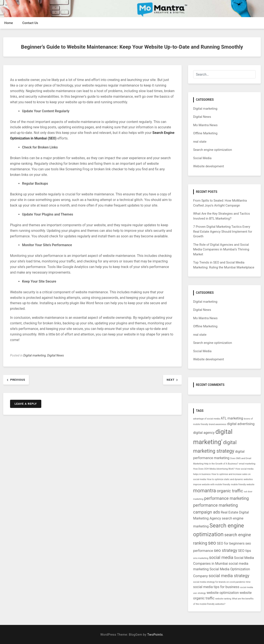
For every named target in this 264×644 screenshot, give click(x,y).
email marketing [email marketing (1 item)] (247, 464)
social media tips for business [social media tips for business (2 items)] (216, 587)
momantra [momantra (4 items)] (205, 491)
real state (200, 142)
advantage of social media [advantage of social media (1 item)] (207, 419)
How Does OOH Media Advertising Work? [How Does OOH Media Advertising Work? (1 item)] (214, 469)
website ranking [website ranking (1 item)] (223, 599)
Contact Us (30, 23)
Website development (209, 166)
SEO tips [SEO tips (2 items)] (245, 551)
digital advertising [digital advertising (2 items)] (241, 424)
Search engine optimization (213, 150)
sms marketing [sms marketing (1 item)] (201, 558)
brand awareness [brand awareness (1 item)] (218, 424)
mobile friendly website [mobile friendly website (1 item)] (242, 484)
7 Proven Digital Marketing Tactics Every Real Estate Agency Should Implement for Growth (223, 231)
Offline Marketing (205, 133)
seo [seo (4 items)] (212, 543)
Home (9, 23)
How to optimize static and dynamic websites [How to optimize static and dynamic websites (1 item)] (230, 479)
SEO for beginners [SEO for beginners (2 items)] (231, 543)
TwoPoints (155, 635)
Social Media (202, 158)
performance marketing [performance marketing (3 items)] (226, 498)
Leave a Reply (26, 404)
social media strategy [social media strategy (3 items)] (229, 576)
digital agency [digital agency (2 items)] (204, 433)
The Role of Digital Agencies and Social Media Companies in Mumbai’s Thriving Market (221, 249)
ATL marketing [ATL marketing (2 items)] (232, 418)
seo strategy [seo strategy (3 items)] (226, 550)
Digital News (55, 356)
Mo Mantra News (205, 125)
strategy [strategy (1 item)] (202, 593)
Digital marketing (35, 356)
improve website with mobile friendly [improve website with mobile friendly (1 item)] (212, 484)
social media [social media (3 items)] (221, 557)
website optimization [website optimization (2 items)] (223, 593)
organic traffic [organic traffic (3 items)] (230, 491)
